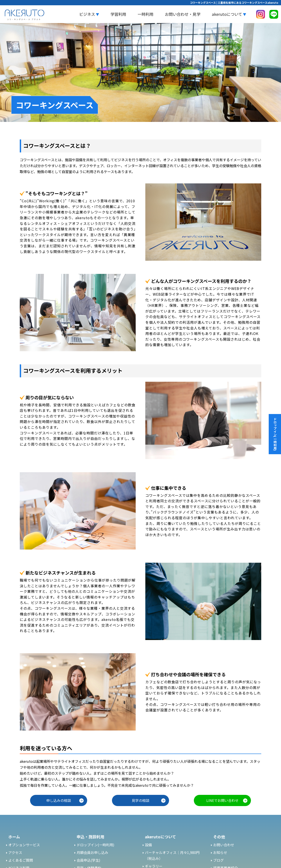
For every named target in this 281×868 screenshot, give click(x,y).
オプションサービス (24, 845)
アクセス (15, 852)
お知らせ (220, 852)
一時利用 (146, 14)
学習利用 (118, 14)
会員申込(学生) (88, 860)
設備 (148, 845)
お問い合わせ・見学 (183, 14)
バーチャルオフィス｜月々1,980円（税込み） (172, 855)
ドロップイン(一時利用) (95, 845)
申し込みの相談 (59, 800)
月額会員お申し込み (92, 852)
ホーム (14, 837)
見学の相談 (140, 800)
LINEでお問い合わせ (222, 800)
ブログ (218, 860)
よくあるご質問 (21, 860)
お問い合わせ (224, 845)
